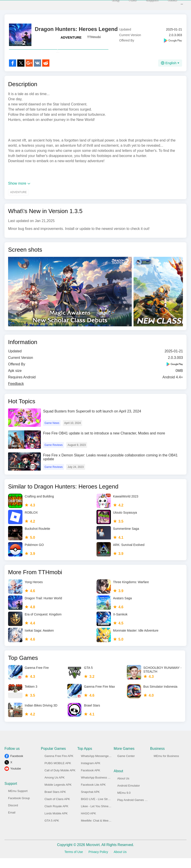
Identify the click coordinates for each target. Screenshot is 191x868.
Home (167, 5)
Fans (127, 5)
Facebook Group (19, 808)
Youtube (16, 778)
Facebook (17, 766)
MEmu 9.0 (124, 803)
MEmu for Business (166, 766)
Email (12, 822)
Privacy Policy (98, 862)
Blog (110, 5)
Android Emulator (129, 795)
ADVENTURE (71, 37)
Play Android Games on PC (135, 810)
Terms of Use (74, 862)
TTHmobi (94, 37)
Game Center (126, 766)
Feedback (16, 394)
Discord (13, 815)
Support (146, 5)
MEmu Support (18, 801)
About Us (123, 788)
